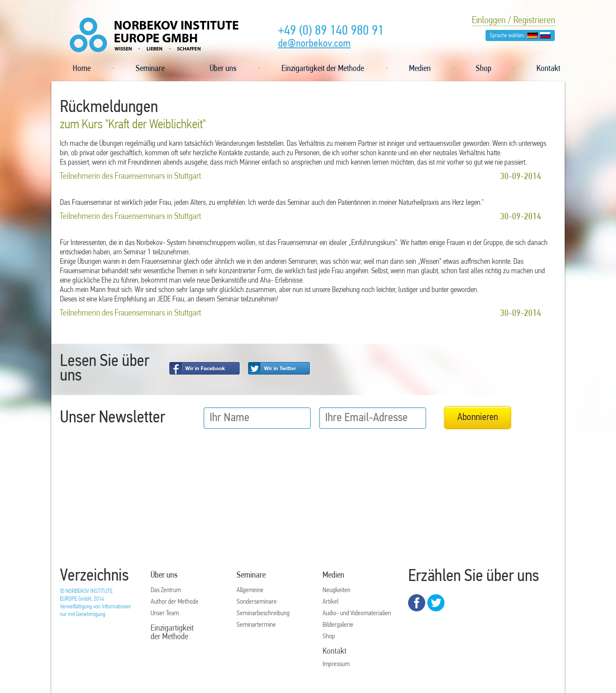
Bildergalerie (338, 625)
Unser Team (165, 613)
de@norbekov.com (314, 44)
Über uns (223, 69)
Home (82, 69)
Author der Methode (175, 602)
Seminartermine (256, 625)
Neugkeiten (336, 590)
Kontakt (548, 69)
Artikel (330, 602)
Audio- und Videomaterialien (357, 613)
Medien (420, 69)
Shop (484, 69)
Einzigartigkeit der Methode (323, 69)
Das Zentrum (166, 590)
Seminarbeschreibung (263, 613)
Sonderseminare (257, 602)
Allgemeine (250, 590)
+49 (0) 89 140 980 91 (331, 31)
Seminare (150, 69)
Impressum (336, 664)
